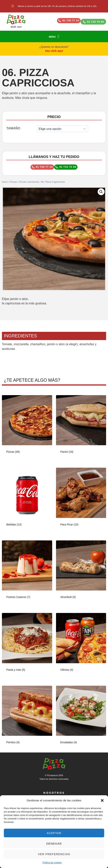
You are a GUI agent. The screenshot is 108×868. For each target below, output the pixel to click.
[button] (102, 800)
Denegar (54, 844)
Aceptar (54, 833)
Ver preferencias (54, 854)
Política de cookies (52, 863)
